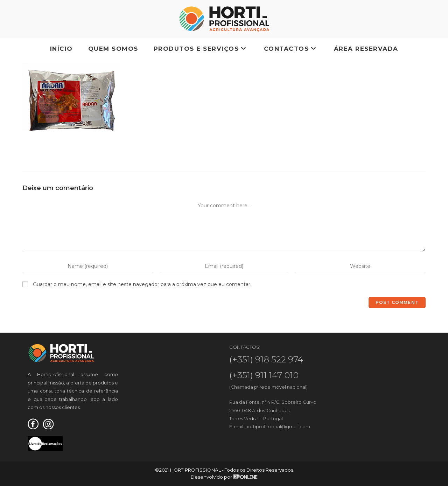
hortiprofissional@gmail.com (278, 426)
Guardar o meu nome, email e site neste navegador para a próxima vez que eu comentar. (142, 284)
